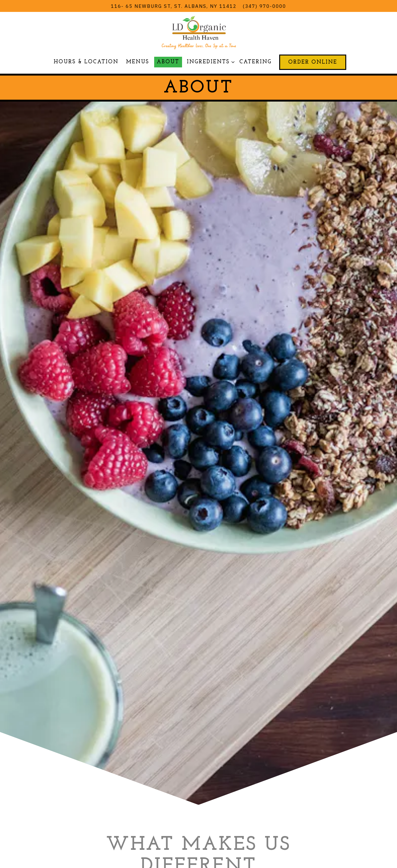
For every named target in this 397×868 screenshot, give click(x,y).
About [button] (168, 62)
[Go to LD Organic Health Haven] (174, 6)
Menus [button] (138, 62)
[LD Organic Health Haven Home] (199, 32)
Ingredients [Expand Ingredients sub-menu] (209, 61)
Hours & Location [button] (86, 62)
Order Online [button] (313, 62)
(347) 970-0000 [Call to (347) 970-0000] (264, 6)
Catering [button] (256, 62)
